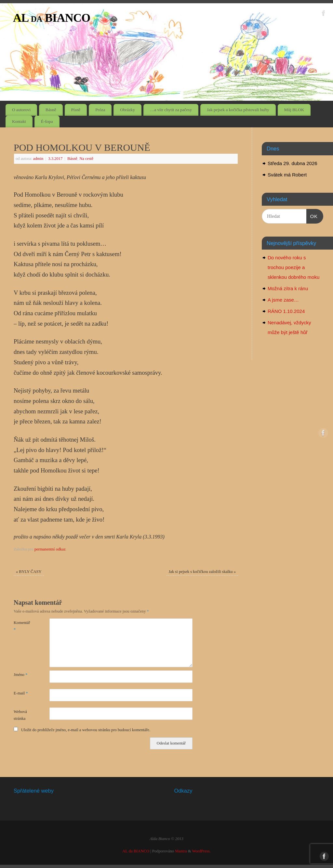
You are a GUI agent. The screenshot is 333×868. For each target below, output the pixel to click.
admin (38, 159)
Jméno (20, 675)
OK (312, 215)
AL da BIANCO (52, 18)
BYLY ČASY (29, 572)
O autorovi (21, 110)
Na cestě (86, 159)
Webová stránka (20, 715)
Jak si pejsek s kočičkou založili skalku (202, 572)
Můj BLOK (294, 110)
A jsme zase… (283, 300)
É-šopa (47, 121)
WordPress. (201, 851)
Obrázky (127, 110)
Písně (76, 110)
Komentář (22, 626)
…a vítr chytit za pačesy (171, 110)
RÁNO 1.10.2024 (286, 311)
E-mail (21, 693)
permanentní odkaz (50, 549)
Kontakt (19, 121)
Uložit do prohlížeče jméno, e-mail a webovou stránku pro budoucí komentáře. (86, 730)
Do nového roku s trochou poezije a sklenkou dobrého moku (293, 267)
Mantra (181, 851)
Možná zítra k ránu (288, 288)
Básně (51, 110)
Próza (100, 110)
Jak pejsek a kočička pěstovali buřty (238, 110)
